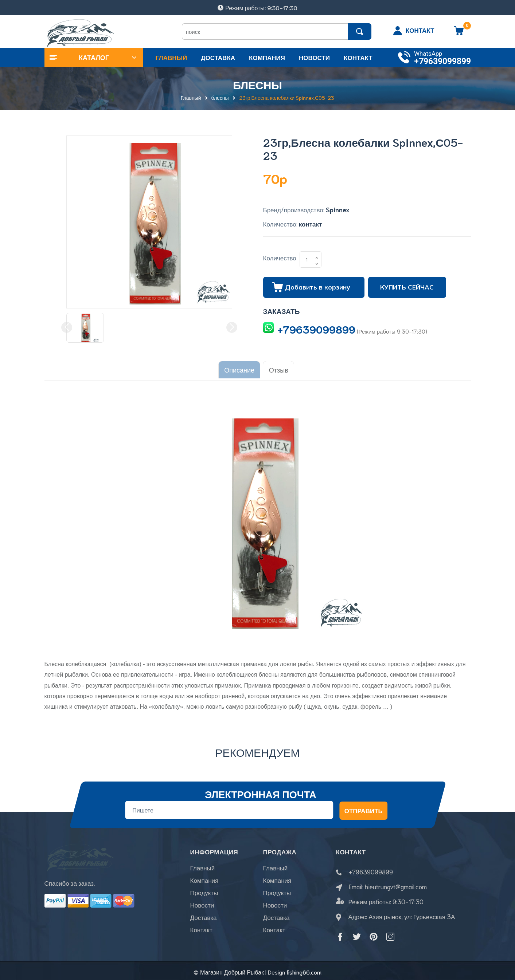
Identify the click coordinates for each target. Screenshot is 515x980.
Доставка (204, 918)
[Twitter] (357, 934)
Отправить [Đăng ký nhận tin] (363, 807)
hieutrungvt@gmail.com (396, 883)
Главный (203, 869)
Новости (202, 906)
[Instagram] (390, 934)
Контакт (201, 930)
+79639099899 (442, 61)
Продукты (204, 893)
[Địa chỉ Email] (229, 807)
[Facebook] (340, 934)
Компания (204, 881)
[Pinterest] (374, 934)
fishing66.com (304, 969)
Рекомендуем (258, 749)
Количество (280, 257)
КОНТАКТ (420, 30)
